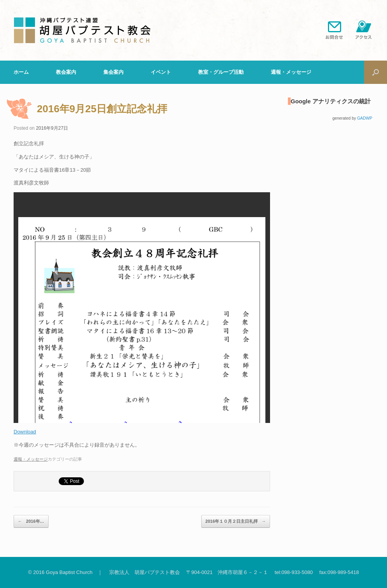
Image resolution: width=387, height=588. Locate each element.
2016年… (31, 522)
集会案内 (113, 72)
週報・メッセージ (291, 72)
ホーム (21, 72)
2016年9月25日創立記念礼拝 (102, 109)
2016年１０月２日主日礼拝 (236, 522)
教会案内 (66, 72)
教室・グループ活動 (221, 72)
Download (25, 432)
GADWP (365, 118)
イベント (161, 72)
